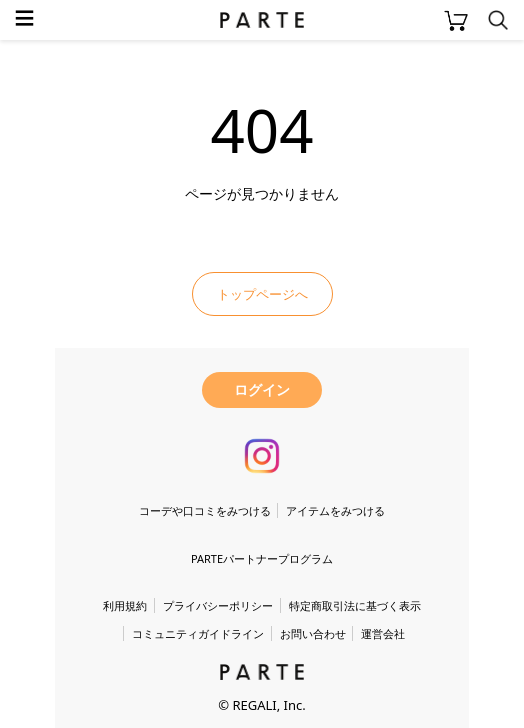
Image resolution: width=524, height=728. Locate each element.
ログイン (262, 389)
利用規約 (125, 605)
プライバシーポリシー (218, 605)
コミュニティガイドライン (198, 633)
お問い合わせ (313, 633)
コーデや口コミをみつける (205, 510)
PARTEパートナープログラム (262, 558)
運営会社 (383, 633)
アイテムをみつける (335, 510)
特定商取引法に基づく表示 (355, 605)
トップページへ (262, 294)
